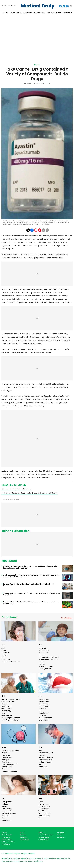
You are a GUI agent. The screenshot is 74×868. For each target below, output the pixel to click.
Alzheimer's (6, 660)
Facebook (61, 833)
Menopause (6, 762)
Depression (43, 655)
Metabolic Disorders (9, 771)
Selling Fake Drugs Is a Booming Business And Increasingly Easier (29, 493)
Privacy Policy (44, 837)
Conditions (9, 617)
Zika (40, 818)
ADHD (4, 650)
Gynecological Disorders (11, 718)
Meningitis (5, 760)
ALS (3, 657)
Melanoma (6, 755)
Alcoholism (6, 653)
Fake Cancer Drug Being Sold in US (16, 489)
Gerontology (6, 711)
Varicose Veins (44, 806)
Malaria (4, 753)
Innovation (6, 837)
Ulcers (41, 802)
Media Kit (42, 833)
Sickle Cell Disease (8, 813)
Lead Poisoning (44, 706)
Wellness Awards (54, 13)
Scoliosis (5, 804)
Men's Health (6, 757)
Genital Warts (7, 706)
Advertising (24, 839)
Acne (3, 648)
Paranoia (42, 755)
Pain (40, 751)
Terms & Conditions (46, 835)
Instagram (61, 837)
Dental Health (44, 653)
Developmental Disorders (48, 660)
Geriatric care (7, 708)
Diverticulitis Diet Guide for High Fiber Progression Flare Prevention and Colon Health (31, 603)
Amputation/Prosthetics (11, 662)
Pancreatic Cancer (46, 753)
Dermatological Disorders (48, 657)
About (22, 833)
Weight (41, 811)
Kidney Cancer (44, 699)
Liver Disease (43, 713)
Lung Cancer (43, 720)
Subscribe (24, 837)
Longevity (42, 715)
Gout (3, 713)
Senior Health (7, 809)
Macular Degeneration (10, 751)
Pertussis (42, 764)
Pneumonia (43, 767)
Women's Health (45, 813)
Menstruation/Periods (10, 764)
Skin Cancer (6, 816)
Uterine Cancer (44, 804)
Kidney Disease (44, 702)
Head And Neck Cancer (10, 720)
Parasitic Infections (46, 757)
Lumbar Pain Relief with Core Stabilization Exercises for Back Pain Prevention (29, 585)
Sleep (4, 818)
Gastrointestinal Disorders (11, 699)
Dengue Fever (44, 650)
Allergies (5, 655)
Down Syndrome (45, 669)
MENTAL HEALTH (16, 13)
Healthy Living (7, 839)
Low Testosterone (45, 718)
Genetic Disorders (8, 702)
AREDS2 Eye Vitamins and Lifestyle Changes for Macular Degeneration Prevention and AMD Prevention (31, 567)
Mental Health (7, 767)
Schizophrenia (7, 802)
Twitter (59, 835)
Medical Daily (38, 6)
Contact (23, 835)
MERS (3, 769)
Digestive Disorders (46, 666)
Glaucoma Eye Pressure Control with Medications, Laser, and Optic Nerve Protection (32, 594)
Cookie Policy (44, 839)
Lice (40, 711)
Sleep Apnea (6, 820)
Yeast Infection (44, 816)
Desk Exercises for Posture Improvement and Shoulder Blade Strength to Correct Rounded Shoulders (31, 576)
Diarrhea (42, 664)
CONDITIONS (67, 13)
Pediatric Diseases (45, 762)
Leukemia (42, 708)
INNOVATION (28, 13)
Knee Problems (44, 704)
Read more (38, 861)
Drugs (37, 65)
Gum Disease (7, 715)
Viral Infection (44, 809)
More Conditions (67, 618)
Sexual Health (7, 811)
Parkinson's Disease (46, 760)
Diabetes (42, 662)
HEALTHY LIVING (40, 13)
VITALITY (5, 13)
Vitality (4, 833)
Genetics (5, 704)
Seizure (4, 806)
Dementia (42, 648)
